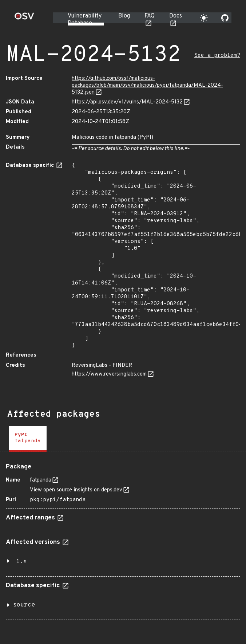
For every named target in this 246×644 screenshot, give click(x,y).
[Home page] (24, 18)
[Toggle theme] (204, 18)
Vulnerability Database (85, 20)
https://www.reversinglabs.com (109, 374)
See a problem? (217, 56)
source (24, 605)
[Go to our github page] (225, 18)
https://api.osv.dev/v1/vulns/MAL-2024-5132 (127, 102)
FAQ (150, 16)
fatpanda (41, 480)
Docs (176, 16)
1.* (21, 562)
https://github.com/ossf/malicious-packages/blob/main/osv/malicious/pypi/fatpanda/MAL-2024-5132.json (147, 85)
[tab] (28, 439)
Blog (124, 16)
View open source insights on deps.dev (76, 490)
